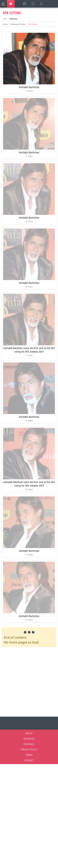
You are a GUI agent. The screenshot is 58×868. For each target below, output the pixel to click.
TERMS (29, 755)
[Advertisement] (29, 681)
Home (5, 24)
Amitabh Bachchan (29, 87)
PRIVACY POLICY (29, 750)
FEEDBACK (29, 744)
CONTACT (29, 760)
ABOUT (29, 733)
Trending (13, 19)
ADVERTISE (29, 739)
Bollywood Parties (18, 24)
